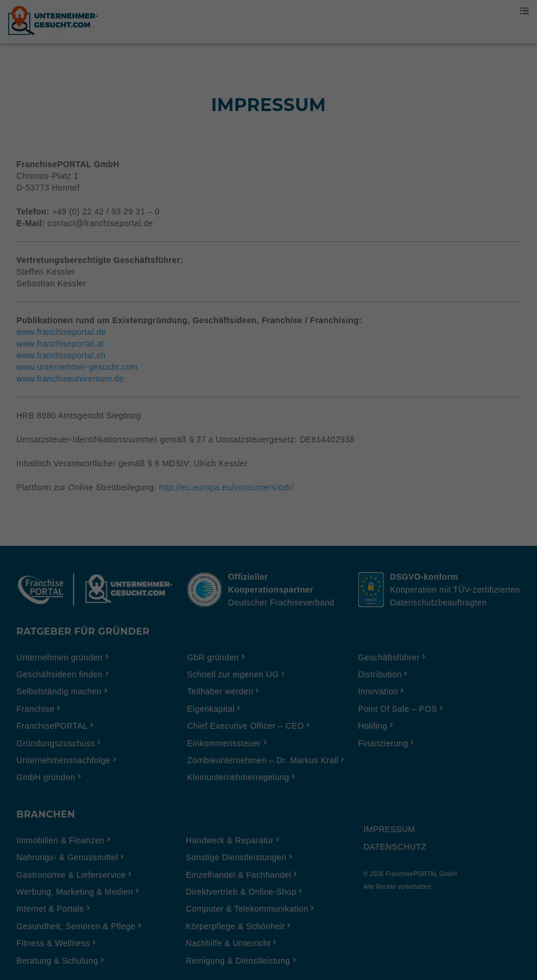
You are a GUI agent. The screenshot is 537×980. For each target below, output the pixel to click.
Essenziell (143, 485)
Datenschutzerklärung (195, 447)
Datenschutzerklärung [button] (274, 654)
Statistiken (254, 485)
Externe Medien (376, 485)
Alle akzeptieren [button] (268, 525)
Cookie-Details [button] (217, 654)
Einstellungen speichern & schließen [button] (268, 559)
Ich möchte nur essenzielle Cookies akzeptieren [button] (268, 594)
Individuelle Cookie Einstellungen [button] (268, 628)
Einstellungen (141, 459)
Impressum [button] (325, 654)
